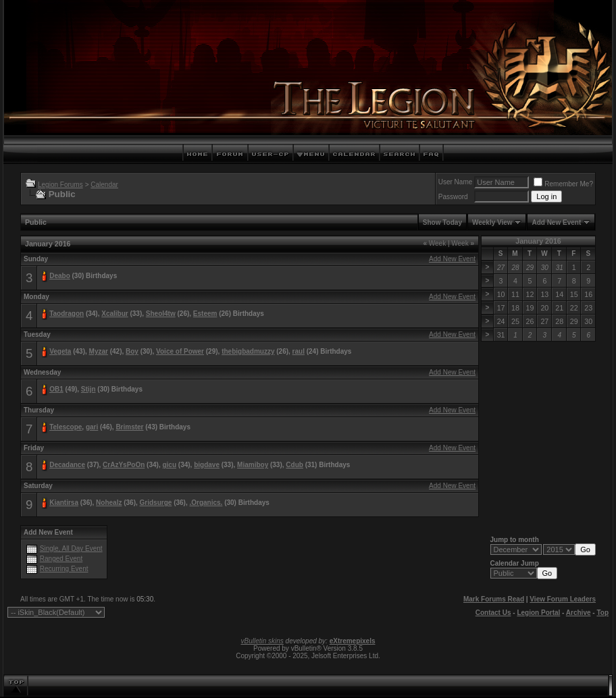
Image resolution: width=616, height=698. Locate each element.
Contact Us (493, 613)
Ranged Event (61, 559)
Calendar (104, 185)
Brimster (129, 427)
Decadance (67, 465)
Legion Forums (60, 185)
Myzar (99, 351)
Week (434, 243)
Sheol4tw (161, 314)
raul (299, 351)
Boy (132, 351)
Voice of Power (180, 351)
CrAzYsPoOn (124, 465)
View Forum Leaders (563, 599)
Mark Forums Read (494, 599)
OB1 (56, 389)
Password (453, 197)
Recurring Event (64, 569)
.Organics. (206, 503)
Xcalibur (114, 314)
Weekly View (492, 222)
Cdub (294, 465)
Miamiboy (253, 465)
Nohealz (109, 503)
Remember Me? (563, 184)
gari (92, 427)
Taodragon (67, 314)
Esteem (205, 314)
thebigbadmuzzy (248, 351)
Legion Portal (538, 613)
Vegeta (60, 351)
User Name (456, 182)
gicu (169, 465)
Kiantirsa (64, 503)
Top (602, 613)
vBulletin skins (262, 641)
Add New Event (556, 222)
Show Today (442, 222)
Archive (579, 613)
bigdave (207, 465)
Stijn (88, 389)
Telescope (66, 427)
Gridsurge (156, 503)
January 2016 (538, 241)
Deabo (60, 276)
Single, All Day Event (71, 548)
